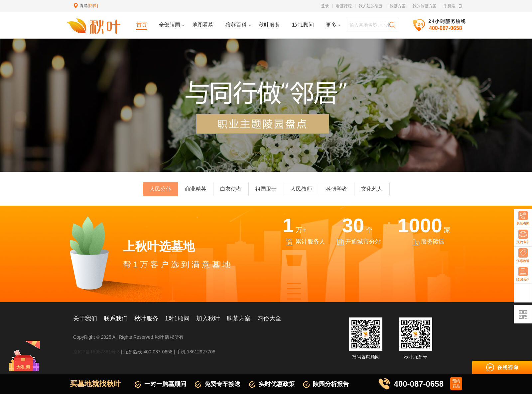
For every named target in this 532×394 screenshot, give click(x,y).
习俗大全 (269, 318)
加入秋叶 (208, 318)
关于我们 (85, 318)
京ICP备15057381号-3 (96, 352)
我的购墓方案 (425, 6)
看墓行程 (344, 6)
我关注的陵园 (371, 6)
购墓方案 (398, 6)
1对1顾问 (177, 318)
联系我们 (116, 318)
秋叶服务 (146, 318)
